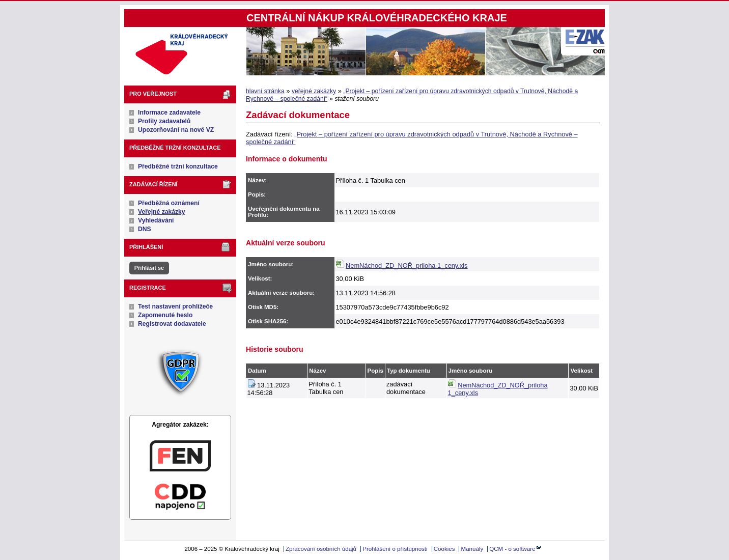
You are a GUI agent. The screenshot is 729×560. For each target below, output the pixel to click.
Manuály (472, 549)
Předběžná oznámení (169, 203)
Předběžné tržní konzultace (178, 166)
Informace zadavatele (169, 113)
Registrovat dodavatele (172, 324)
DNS (145, 229)
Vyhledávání (156, 220)
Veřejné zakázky (162, 212)
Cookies (444, 549)
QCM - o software (512, 549)
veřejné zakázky (314, 91)
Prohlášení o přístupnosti (395, 549)
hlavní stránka (265, 91)
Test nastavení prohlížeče (175, 306)
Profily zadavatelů (164, 121)
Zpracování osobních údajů (321, 549)
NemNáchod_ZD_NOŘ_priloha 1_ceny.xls (406, 265)
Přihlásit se (149, 268)
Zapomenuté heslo (165, 315)
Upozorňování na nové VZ (176, 130)
